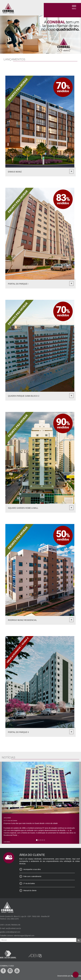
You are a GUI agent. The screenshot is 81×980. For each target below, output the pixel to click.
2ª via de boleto (29, 883)
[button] (6, 32)
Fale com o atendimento (32, 876)
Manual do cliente (30, 890)
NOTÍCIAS (9, 757)
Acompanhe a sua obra (32, 869)
